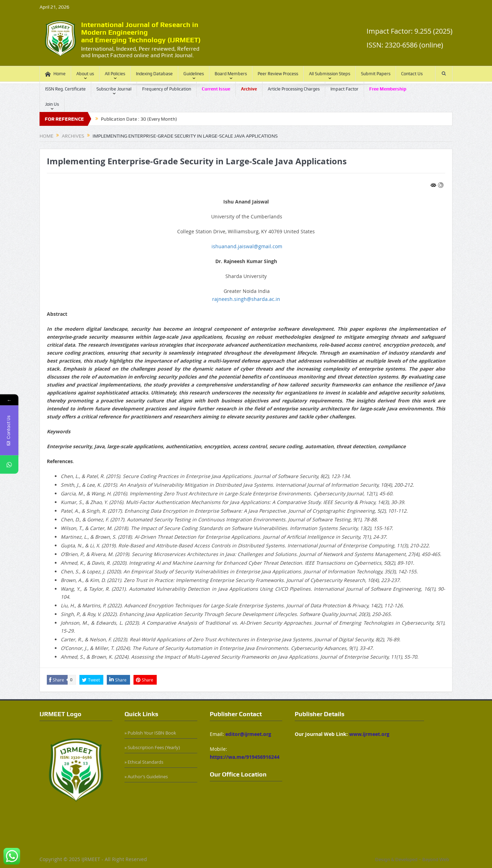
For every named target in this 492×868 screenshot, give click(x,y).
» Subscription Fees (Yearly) (152, 747)
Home (55, 74)
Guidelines (194, 74)
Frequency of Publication (167, 89)
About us (85, 74)
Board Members (231, 74)
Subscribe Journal (114, 89)
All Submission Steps (330, 74)
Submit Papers (376, 74)
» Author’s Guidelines (146, 776)
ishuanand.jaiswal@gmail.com (247, 246)
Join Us (52, 104)
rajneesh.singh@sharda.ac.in (246, 299)
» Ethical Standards (144, 762)
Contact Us (412, 74)
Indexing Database (154, 74)
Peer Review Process (278, 74)
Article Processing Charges (294, 89)
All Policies (115, 74)
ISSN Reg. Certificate (65, 89)
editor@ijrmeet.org (248, 734)
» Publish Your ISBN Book (150, 733)
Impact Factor (344, 89)
